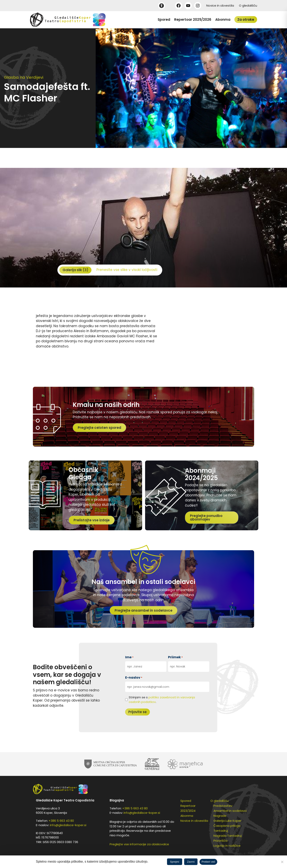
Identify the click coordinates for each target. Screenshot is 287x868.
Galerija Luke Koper (227, 821)
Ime (129, 657)
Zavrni (191, 862)
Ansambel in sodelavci (230, 811)
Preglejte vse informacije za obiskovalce (139, 844)
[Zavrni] (282, 862)
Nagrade (220, 816)
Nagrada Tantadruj (228, 836)
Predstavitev (223, 806)
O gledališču (248, 5)
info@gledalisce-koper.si (68, 825)
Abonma (223, 20)
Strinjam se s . (162, 700)
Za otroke (246, 20)
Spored (164, 20)
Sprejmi (175, 862)
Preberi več (208, 862)
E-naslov (134, 678)
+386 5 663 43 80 (61, 821)
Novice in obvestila (220, 5)
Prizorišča (220, 841)
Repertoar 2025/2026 (193, 20)
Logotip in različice (227, 846)
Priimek (175, 657)
